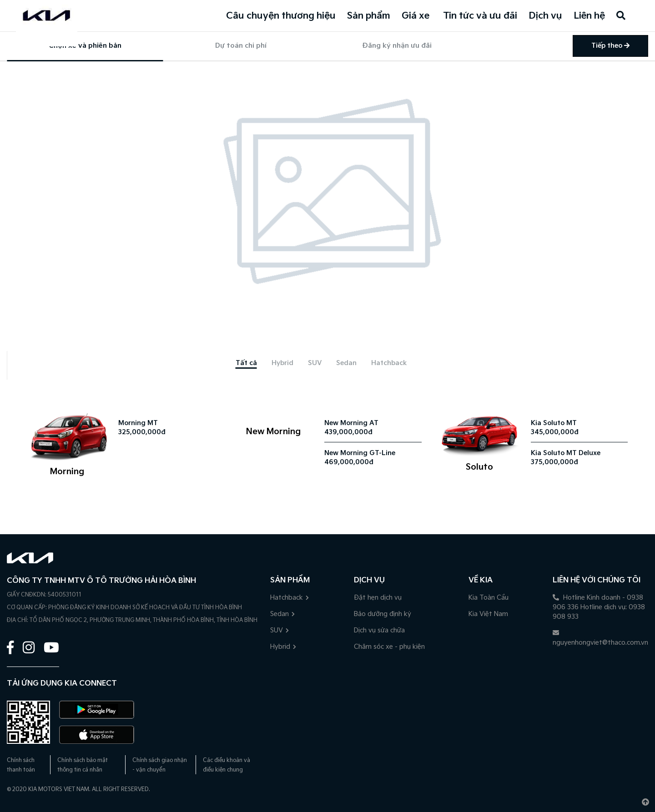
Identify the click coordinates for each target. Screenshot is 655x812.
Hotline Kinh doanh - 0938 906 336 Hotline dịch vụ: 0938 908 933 (599, 607)
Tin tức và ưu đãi (480, 16)
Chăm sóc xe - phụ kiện (389, 647)
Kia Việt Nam (488, 614)
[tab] (246, 363)
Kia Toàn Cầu (489, 598)
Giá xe (416, 16)
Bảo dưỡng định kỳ (383, 614)
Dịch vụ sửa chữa (379, 630)
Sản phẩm (369, 16)
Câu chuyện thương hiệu (281, 16)
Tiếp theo (610, 46)
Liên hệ (589, 16)
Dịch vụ (545, 16)
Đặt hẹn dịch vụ (378, 598)
